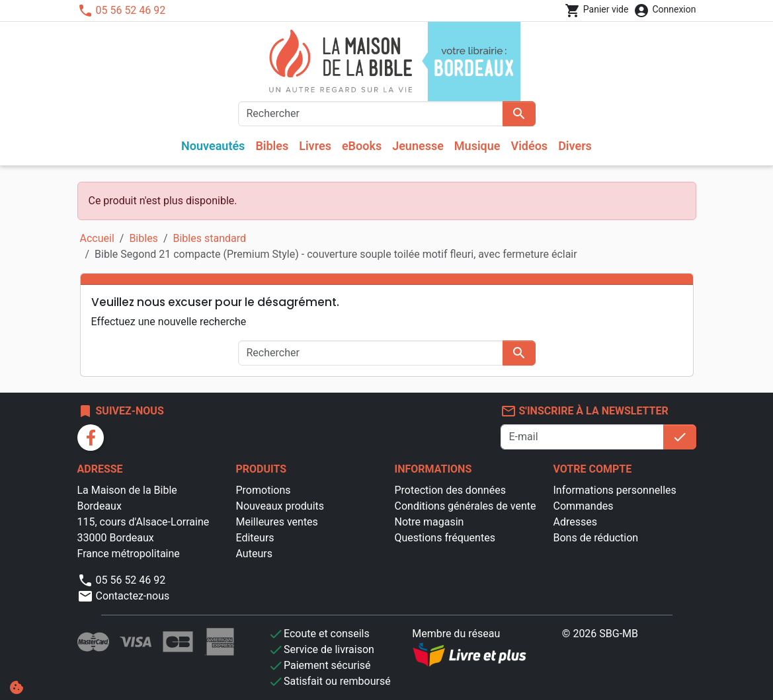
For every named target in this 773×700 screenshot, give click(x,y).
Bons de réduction (596, 538)
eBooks (362, 146)
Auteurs (254, 554)
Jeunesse (418, 146)
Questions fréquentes (445, 538)
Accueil (97, 238)
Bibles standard (209, 238)
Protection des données (450, 490)
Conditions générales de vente (466, 506)
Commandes (584, 506)
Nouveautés (213, 146)
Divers (575, 146)
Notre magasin (429, 522)
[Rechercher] (371, 114)
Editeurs (255, 538)
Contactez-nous (124, 596)
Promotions (264, 490)
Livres (315, 146)
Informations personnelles (615, 490)
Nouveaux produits (280, 506)
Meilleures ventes (277, 522)
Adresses (575, 522)
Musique (477, 146)
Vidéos (530, 146)
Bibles (272, 146)
